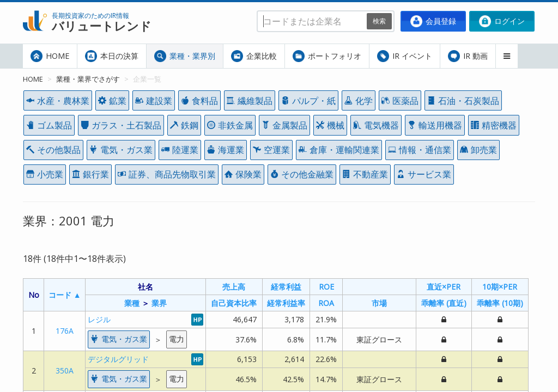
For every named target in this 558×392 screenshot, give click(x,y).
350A (65, 370)
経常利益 (286, 287)
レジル (99, 319)
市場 (379, 303)
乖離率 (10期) (500, 303)
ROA (326, 303)
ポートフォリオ (327, 56)
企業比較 (254, 56)
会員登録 (433, 21)
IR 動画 (468, 56)
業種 (132, 303)
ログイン (502, 21)
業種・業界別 (185, 56)
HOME (50, 56)
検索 (379, 21)
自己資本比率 (234, 303)
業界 (159, 303)
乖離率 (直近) (444, 303)
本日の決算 (112, 56)
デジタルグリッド (118, 359)
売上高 (234, 287)
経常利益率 (286, 303)
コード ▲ (65, 295)
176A (65, 331)
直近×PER (444, 287)
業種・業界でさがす (88, 79)
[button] (507, 56)
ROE (326, 287)
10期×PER (500, 287)
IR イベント (405, 56)
